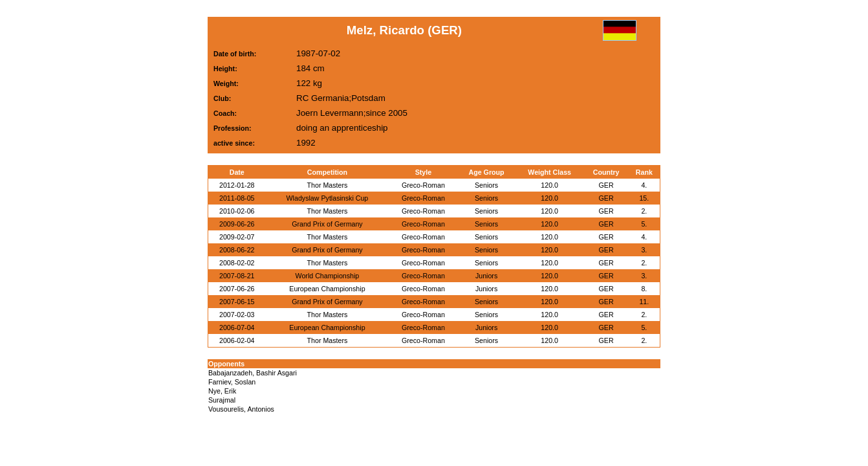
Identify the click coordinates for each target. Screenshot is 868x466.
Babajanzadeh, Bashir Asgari (253, 373)
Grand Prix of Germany (327, 224)
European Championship (327, 289)
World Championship (328, 276)
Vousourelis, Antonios (241, 409)
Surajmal (222, 400)
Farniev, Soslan (232, 382)
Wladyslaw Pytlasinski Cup (328, 198)
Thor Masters (328, 185)
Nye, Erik (222, 391)
